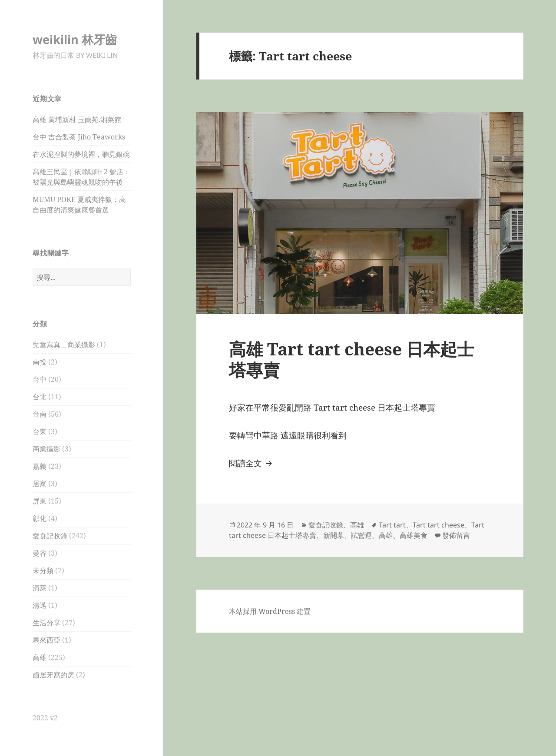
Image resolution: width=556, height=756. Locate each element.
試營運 (361, 535)
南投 (40, 362)
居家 (40, 484)
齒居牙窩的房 (53, 675)
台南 (40, 414)
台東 (40, 431)
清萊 (40, 588)
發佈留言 (456, 535)
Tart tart (392, 525)
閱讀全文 (252, 463)
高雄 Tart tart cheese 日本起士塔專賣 (351, 359)
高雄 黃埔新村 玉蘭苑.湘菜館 (77, 119)
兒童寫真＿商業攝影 (64, 345)
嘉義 (40, 466)
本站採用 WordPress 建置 (270, 611)
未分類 (43, 570)
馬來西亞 (46, 640)
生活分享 (46, 623)
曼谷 (40, 553)
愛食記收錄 (50, 536)
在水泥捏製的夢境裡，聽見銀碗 (81, 154)
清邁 (40, 605)
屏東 (40, 501)
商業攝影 (46, 449)
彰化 (40, 518)
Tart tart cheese (439, 525)
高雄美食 (414, 535)
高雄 (40, 657)
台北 (40, 397)
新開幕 (334, 535)
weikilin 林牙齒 (75, 39)
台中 (40, 379)
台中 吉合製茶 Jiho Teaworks (79, 137)
